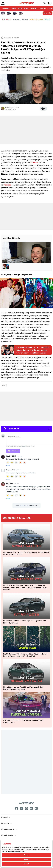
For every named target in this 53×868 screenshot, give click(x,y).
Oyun (26, 9)
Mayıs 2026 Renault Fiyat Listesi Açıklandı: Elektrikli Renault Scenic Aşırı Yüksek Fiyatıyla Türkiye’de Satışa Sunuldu (25, 588)
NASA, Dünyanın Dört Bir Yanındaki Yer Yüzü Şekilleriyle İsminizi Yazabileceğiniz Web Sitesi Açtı (25, 655)
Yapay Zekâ (6, 9)
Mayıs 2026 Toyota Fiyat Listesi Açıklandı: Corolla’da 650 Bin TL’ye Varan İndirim (26, 553)
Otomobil (34, 9)
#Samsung (17, 19)
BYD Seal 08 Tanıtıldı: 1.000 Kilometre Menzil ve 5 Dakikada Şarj (23, 721)
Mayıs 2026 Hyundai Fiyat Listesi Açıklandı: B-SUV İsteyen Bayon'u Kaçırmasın (23, 688)
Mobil (14, 9)
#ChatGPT (48, 19)
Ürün (20, 9)
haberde (34, 162)
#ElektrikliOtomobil (36, 19)
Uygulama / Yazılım (46, 9)
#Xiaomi (25, 19)
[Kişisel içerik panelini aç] (47, 13)
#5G (3, 19)
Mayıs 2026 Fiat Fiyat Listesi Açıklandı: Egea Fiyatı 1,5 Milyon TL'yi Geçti (25, 622)
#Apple (9, 19)
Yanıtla (8, 466)
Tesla (4, 385)
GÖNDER (13, 451)
